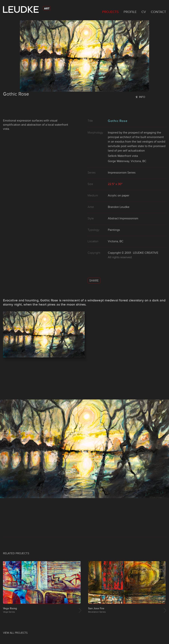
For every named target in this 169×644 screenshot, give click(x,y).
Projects (110, 12)
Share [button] (94, 280)
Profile (130, 12)
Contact (158, 12)
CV (144, 12)
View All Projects (15, 633)
